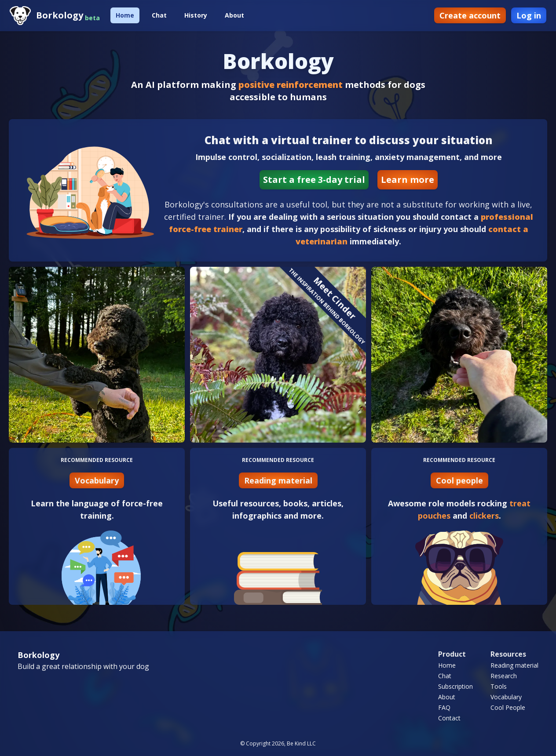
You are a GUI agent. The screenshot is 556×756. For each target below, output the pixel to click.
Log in (529, 15)
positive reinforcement (291, 85)
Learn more (408, 180)
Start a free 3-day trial (314, 180)
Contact (449, 718)
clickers (484, 516)
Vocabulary (97, 480)
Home (125, 15)
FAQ (444, 707)
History (196, 15)
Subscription (455, 686)
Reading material (278, 480)
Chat (159, 15)
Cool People (508, 707)
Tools (499, 686)
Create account (470, 15)
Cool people (459, 480)
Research (504, 676)
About (234, 15)
